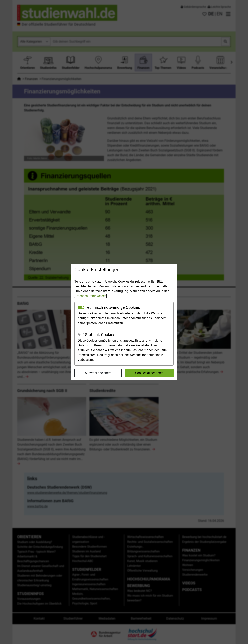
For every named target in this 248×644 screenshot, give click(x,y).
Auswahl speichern (98, 373)
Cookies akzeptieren (149, 373)
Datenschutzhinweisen (90, 296)
